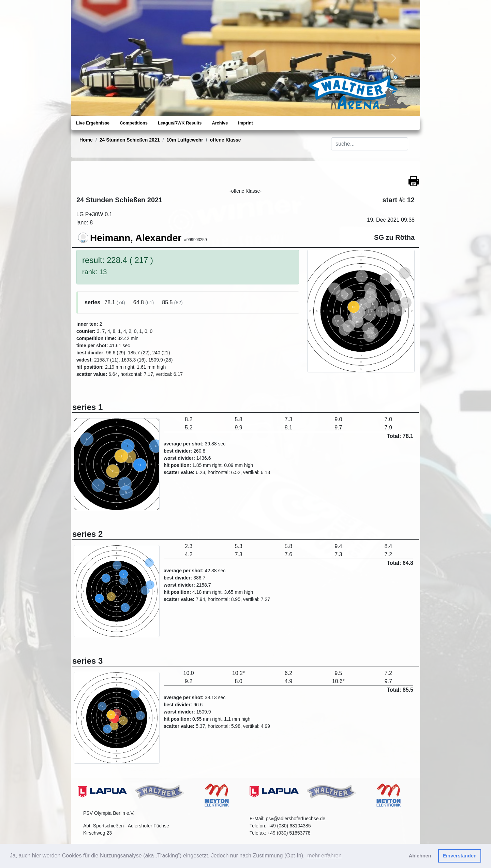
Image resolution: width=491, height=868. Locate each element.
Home (86, 140)
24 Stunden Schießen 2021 (130, 140)
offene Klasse (226, 140)
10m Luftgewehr (185, 140)
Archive (220, 123)
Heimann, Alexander (136, 238)
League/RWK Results (180, 123)
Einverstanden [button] (460, 856)
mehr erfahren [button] (324, 856)
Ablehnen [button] (420, 856)
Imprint (245, 123)
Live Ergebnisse (93, 123)
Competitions (134, 123)
